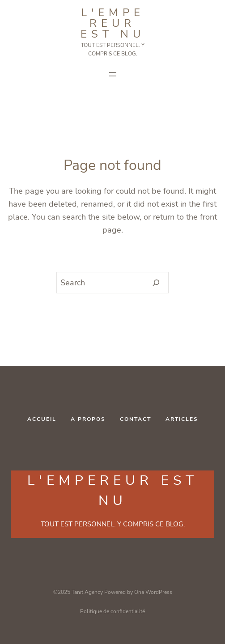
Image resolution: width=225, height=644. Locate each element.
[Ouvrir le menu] (113, 74)
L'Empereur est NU (113, 23)
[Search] (156, 283)
